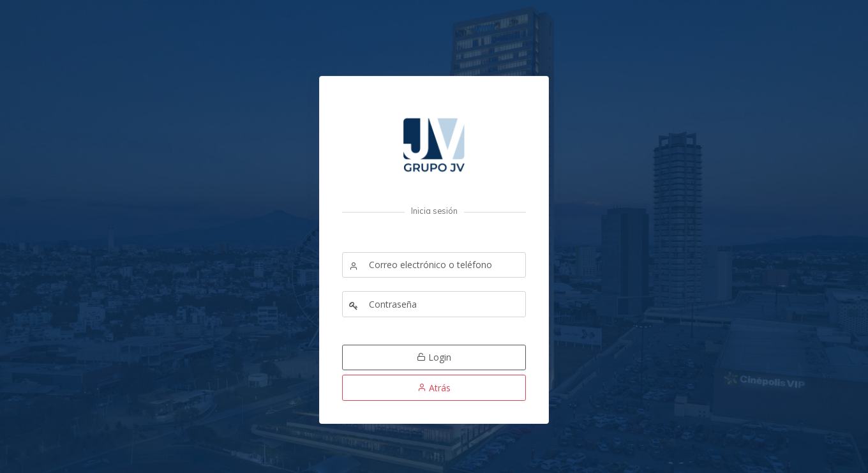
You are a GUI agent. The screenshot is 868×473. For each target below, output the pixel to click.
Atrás (434, 388)
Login (434, 357)
